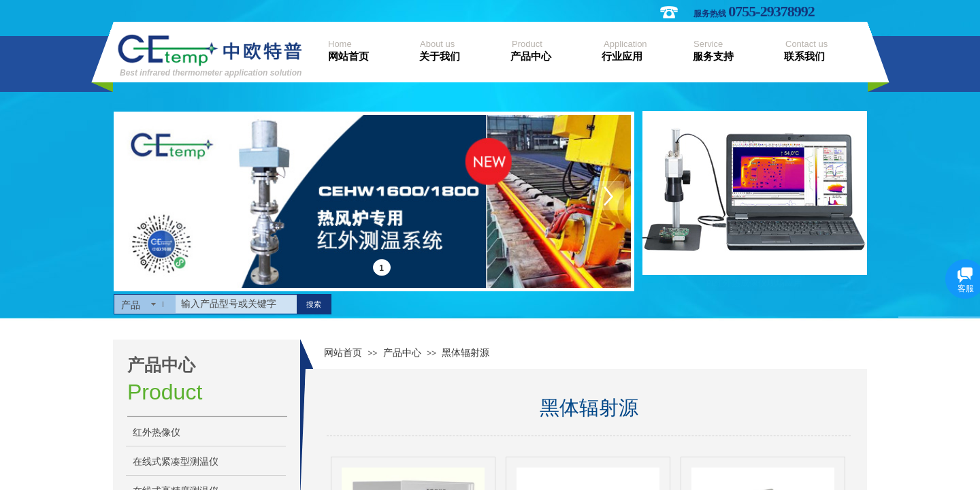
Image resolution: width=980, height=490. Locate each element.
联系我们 (804, 56)
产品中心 (531, 56)
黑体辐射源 (465, 353)
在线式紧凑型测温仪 (176, 462)
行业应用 (622, 56)
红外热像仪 (157, 432)
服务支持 (713, 56)
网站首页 (348, 56)
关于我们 (440, 56)
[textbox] (236, 304)
